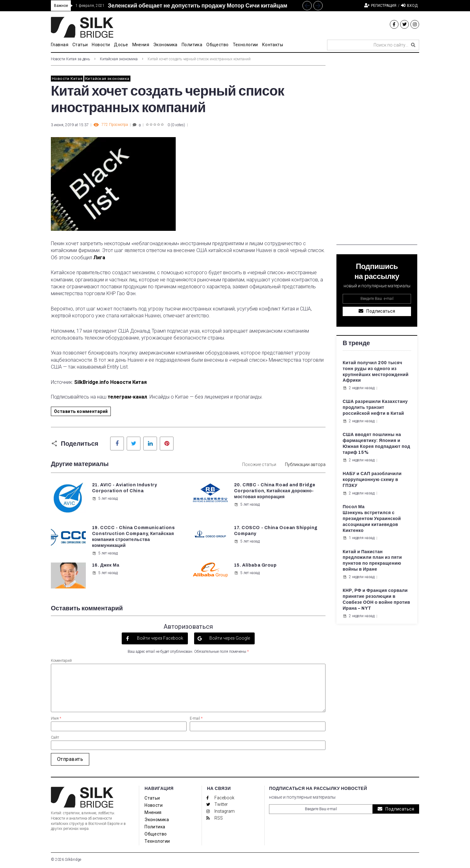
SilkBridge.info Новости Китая (110, 382)
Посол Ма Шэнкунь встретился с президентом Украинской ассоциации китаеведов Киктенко (372, 519)
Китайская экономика (119, 59)
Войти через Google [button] (229, 638)
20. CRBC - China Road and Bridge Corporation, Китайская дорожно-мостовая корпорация (275, 491)
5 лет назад (105, 498)
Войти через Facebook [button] (160, 638)
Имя (56, 718)
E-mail (196, 718)
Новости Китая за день (70, 59)
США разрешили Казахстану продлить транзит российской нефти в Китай (375, 407)
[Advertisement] (377, 151)
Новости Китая (67, 79)
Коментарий (61, 661)
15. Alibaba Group (255, 565)
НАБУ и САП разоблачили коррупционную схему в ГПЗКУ (372, 480)
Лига (99, 258)
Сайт (55, 737)
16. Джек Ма (106, 565)
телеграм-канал (127, 397)
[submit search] (413, 45)
